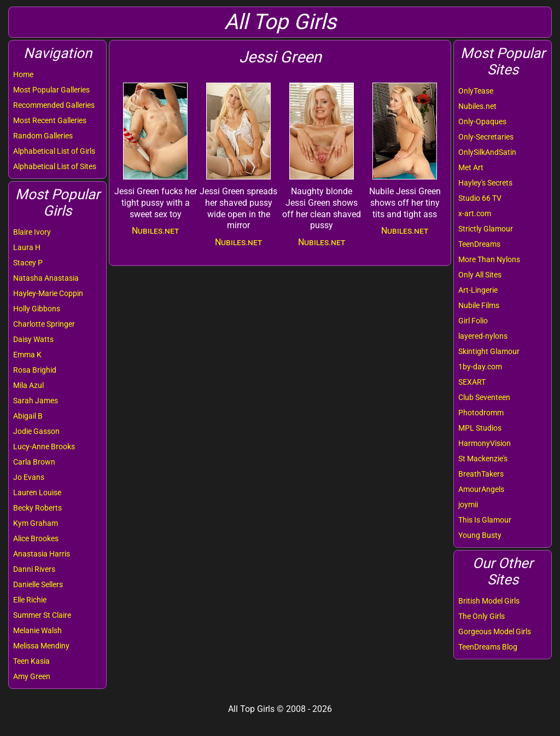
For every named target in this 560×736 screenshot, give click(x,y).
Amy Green (32, 676)
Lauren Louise (37, 492)
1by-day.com (480, 367)
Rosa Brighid (35, 370)
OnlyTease (476, 91)
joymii (468, 505)
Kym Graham (36, 523)
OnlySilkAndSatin (487, 152)
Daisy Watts (33, 339)
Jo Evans (29, 477)
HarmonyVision (485, 443)
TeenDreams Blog (488, 647)
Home (23, 74)
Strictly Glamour (486, 229)
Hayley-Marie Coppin (48, 293)
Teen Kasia (31, 661)
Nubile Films (479, 305)
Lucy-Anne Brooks (44, 447)
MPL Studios (480, 428)
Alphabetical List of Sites (55, 166)
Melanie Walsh (37, 630)
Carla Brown (34, 462)
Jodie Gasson (36, 431)
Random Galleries (43, 136)
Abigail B (28, 416)
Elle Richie (30, 600)
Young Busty (480, 535)
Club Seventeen (484, 397)
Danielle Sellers (38, 584)
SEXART (472, 382)
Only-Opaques (482, 121)
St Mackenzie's (483, 459)
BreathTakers (481, 474)
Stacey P (28, 263)
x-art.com (475, 213)
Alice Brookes (36, 538)
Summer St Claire (42, 615)
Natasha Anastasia (46, 278)
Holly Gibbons (37, 309)
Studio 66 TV (480, 198)
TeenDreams (479, 244)
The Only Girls (482, 616)
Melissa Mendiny (41, 646)
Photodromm (481, 413)
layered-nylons (483, 336)
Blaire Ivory (32, 232)
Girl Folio (473, 321)
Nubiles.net (477, 106)
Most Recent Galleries (50, 120)
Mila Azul (28, 385)
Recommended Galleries (54, 105)
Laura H (27, 247)
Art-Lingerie (478, 290)
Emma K (27, 355)
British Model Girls (489, 601)
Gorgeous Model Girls (495, 631)
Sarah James (36, 401)
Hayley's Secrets (485, 183)
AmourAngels (481, 489)
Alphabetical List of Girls (54, 151)
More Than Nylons (489, 259)
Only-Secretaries (486, 137)
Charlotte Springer (44, 324)
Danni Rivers (34, 569)
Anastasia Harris (42, 554)
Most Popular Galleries (51, 90)
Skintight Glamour (489, 351)
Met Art (471, 167)
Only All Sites (480, 275)
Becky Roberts (37, 508)
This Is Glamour (485, 520)
